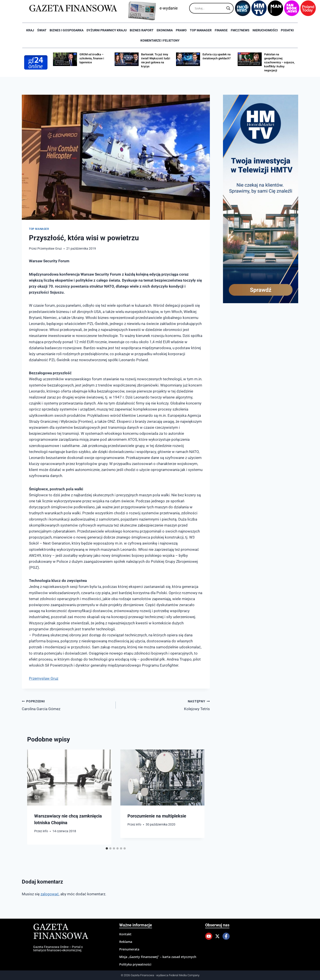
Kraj (30, 30)
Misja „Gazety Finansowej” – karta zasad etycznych (158, 957)
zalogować (50, 894)
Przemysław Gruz (50, 249)
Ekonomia (165, 30)
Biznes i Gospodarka (67, 30)
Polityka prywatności (135, 964)
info (45, 831)
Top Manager (201, 30)
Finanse (221, 30)
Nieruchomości (265, 30)
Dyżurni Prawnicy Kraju (107, 30)
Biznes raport (142, 30)
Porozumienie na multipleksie (157, 816)
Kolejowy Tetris (165, 705)
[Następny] (196, 797)
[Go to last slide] (35, 797)
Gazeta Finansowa (61, 932)
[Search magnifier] (228, 8)
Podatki (287, 30)
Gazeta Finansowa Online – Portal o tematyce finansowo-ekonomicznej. (58, 948)
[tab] (107, 848)
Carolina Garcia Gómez (67, 705)
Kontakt (125, 934)
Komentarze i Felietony (160, 40)
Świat (42, 30)
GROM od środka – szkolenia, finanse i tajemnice (92, 58)
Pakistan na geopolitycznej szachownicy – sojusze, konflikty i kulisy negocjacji (279, 62)
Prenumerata (129, 949)
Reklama (126, 942)
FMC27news (240, 30)
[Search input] (209, 8)
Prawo (181, 30)
